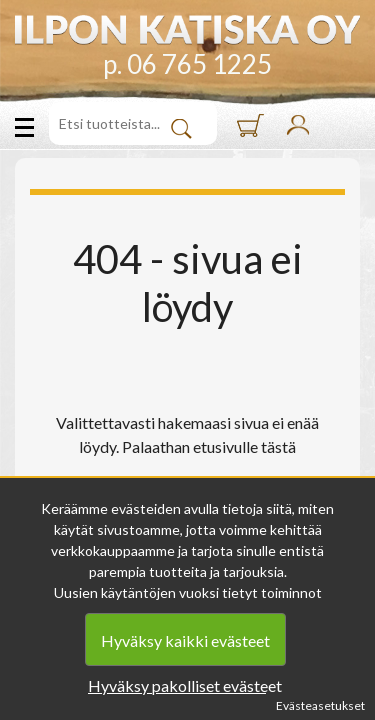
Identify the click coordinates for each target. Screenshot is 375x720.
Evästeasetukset (320, 705)
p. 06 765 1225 (187, 64)
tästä (278, 446)
